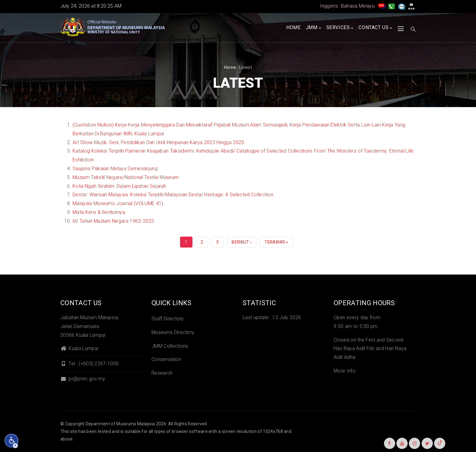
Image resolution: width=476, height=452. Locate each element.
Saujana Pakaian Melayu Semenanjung (115, 169)
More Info (345, 371)
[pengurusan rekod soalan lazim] (382, 6)
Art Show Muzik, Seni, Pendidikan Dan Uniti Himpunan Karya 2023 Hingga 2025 (158, 142)
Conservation (166, 359)
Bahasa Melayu (358, 6)
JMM (313, 28)
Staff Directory (168, 319)
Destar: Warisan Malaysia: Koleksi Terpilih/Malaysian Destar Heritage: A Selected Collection (173, 195)
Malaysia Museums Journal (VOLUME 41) (118, 203)
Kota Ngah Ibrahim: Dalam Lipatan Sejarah (119, 186)
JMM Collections (170, 346)
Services (340, 28)
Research (162, 373)
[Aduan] (402, 6)
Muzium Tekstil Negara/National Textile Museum (126, 177)
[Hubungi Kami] (392, 6)
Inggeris (329, 6)
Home (293, 27)
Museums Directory (173, 332)
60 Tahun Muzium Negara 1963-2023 (113, 221)
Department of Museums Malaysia (120, 424)
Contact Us (376, 28)
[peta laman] (411, 6)
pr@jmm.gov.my (83, 379)
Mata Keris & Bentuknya (99, 212)
